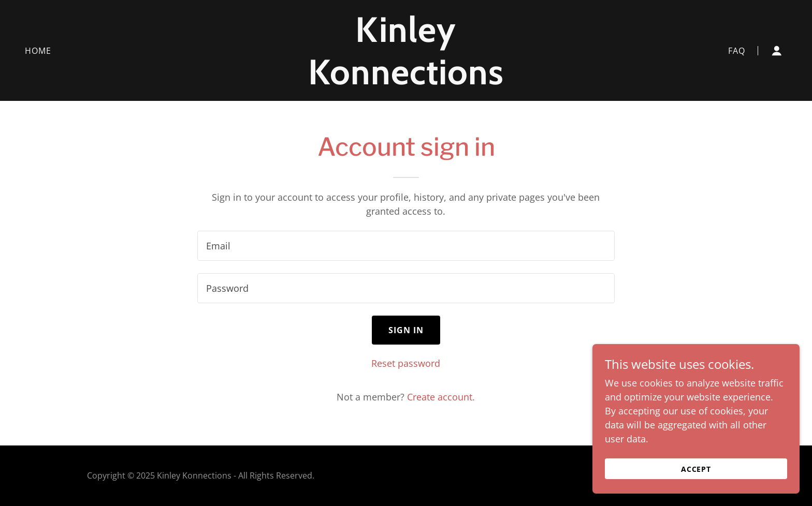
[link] (406, 81)
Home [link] (38, 51)
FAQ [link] (737, 51)
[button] (777, 51)
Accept (696, 469)
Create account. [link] (441, 397)
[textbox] (406, 246)
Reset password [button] (406, 363)
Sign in (406, 330)
